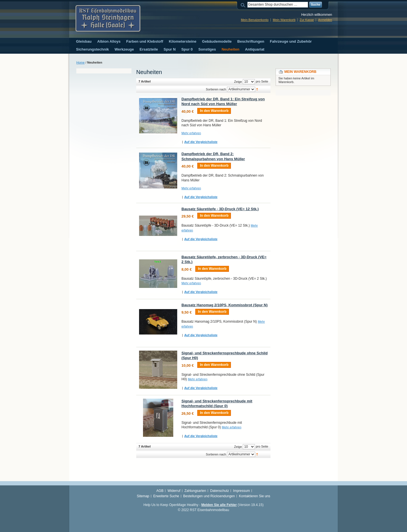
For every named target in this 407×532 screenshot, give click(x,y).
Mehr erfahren (191, 133)
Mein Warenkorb (284, 20)
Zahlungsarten (195, 491)
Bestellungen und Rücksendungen (209, 496)
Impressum (242, 491)
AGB (160, 491)
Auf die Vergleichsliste (201, 142)
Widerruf (174, 491)
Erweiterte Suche (166, 496)
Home (80, 62)
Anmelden (325, 20)
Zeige (238, 82)
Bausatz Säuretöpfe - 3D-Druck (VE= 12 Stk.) (220, 209)
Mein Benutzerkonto (255, 20)
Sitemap (143, 496)
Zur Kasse (307, 20)
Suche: (244, 5)
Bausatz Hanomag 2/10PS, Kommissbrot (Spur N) (225, 305)
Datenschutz (220, 491)
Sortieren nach (216, 89)
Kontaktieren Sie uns (255, 496)
